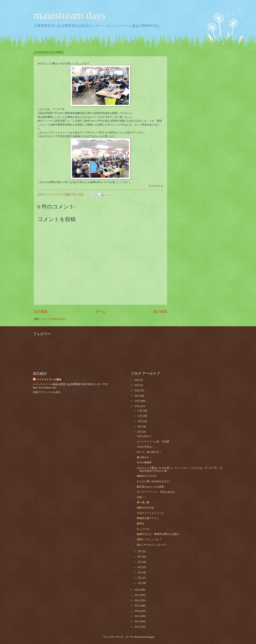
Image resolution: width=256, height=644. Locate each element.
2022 (137, 390)
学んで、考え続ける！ (149, 452)
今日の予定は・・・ (148, 447)
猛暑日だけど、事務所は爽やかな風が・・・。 (163, 534)
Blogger (151, 637)
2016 (137, 600)
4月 (140, 567)
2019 (137, 406)
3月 (140, 573)
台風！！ (142, 497)
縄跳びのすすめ (145, 508)
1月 (140, 583)
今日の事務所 (144, 463)
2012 (137, 621)
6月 (140, 557)
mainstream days (70, 15)
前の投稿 (160, 312)
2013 (137, 616)
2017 (137, 595)
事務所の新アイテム (148, 518)
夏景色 (140, 524)
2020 (137, 401)
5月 (140, 562)
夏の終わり (143, 457)
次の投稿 (41, 312)
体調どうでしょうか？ (149, 539)
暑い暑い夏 (143, 502)
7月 (140, 551)
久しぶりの (143, 529)
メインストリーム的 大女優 (153, 442)
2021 (137, 396)
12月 (140, 411)
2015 (137, 606)
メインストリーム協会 (49, 379)
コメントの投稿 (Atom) (53, 319)
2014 (137, 611)
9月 (140, 427)
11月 (140, 416)
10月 (140, 421)
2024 (137, 380)
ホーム (101, 312)
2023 (137, 385)
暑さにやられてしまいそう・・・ (155, 545)
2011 (137, 627)
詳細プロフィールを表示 (47, 392)
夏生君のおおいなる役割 (150, 487)
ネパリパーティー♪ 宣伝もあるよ (156, 492)
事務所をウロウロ (147, 476)
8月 (140, 432)
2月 (140, 578)
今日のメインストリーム (150, 513)
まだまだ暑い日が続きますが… (154, 481)
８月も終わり (144, 436)
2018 (137, 590)
